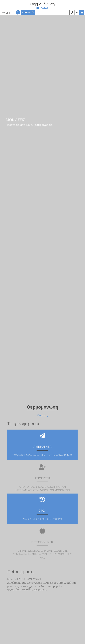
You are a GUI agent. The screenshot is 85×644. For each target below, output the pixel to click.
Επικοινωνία (28, 12)
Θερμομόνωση (42, 5)
